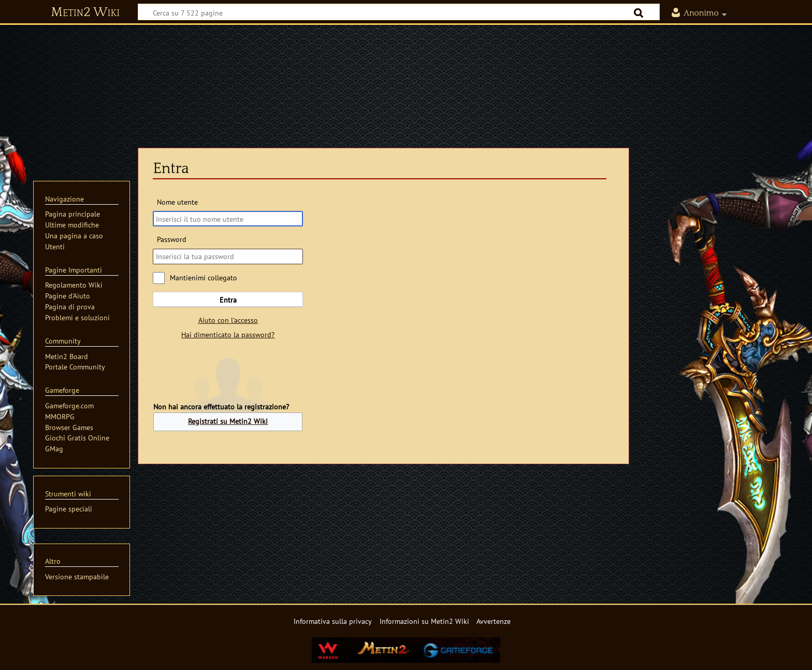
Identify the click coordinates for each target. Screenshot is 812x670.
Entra (228, 300)
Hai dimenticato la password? (228, 334)
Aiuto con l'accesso (228, 320)
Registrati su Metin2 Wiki (228, 421)
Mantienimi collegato (204, 277)
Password (172, 239)
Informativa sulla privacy (333, 621)
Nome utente (177, 202)
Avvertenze (494, 621)
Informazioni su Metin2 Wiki (424, 621)
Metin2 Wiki (85, 12)
